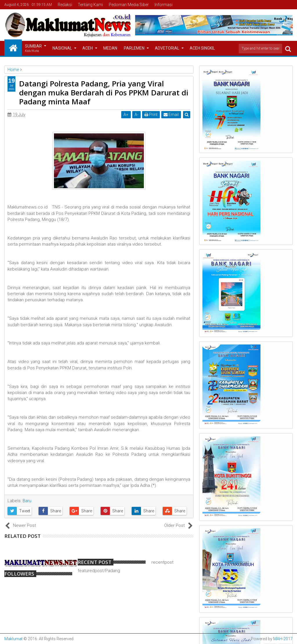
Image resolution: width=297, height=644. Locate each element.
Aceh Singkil (202, 48)
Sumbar (33, 49)
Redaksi (65, 5)
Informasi (164, 5)
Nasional (62, 48)
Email (171, 115)
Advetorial (167, 48)
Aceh (88, 48)
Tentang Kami (90, 5)
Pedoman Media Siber (129, 5)
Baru (27, 501)
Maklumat (13, 639)
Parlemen (134, 48)
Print (151, 115)
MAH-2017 (283, 639)
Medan (110, 48)
